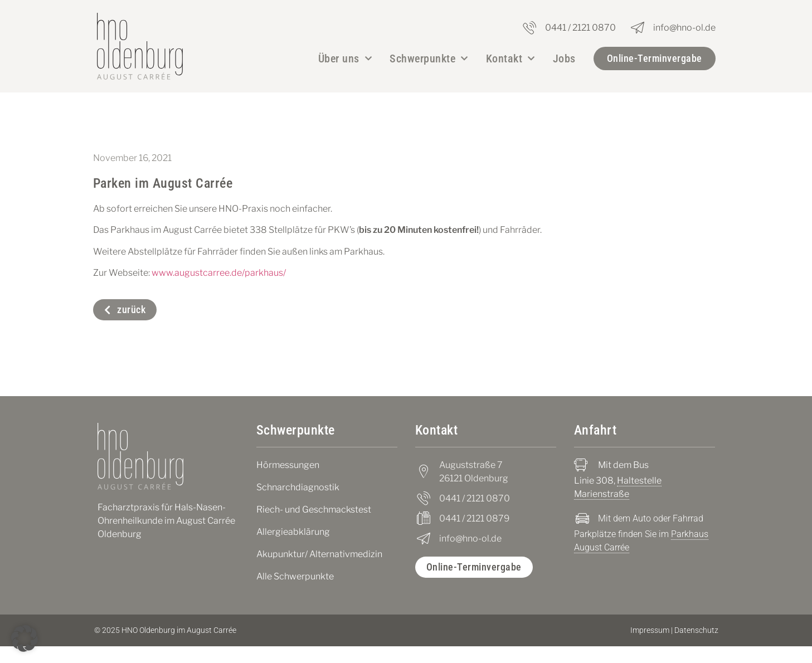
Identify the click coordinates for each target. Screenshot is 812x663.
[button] (25, 638)
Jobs (564, 58)
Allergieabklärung (293, 549)
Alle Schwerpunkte (295, 593)
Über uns (345, 58)
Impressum (650, 647)
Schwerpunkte (429, 58)
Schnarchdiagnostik (298, 504)
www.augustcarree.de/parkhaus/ (219, 289)
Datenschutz (696, 647)
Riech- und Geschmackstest (314, 526)
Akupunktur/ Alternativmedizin (319, 571)
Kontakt (510, 58)
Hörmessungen (288, 482)
